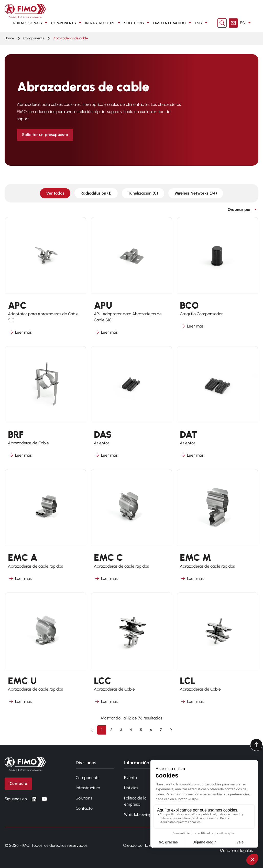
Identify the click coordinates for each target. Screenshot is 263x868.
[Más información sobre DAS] (131, 405)
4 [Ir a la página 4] (131, 730)
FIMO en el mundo (173, 23)
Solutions (84, 798)
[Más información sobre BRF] (46, 405)
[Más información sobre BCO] (217, 279)
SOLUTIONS (138, 23)
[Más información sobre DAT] (217, 405)
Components (87, 778)
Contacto (84, 808)
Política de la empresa (135, 801)
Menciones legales (236, 850)
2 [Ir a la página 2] (111, 730)
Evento (130, 778)
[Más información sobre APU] (131, 279)
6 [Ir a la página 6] (151, 730)
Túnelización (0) (143, 193)
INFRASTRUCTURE (104, 23)
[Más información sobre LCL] (217, 652)
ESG (202, 23)
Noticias (131, 788)
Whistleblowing (138, 814)
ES (246, 23)
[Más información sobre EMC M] (217, 528)
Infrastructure (88, 788)
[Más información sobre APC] (46, 279)
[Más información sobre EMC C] (131, 528)
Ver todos (55, 193)
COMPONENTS (67, 23)
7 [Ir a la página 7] (161, 730)
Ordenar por (243, 210)
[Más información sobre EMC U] (46, 652)
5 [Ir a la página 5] (141, 730)
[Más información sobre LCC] (131, 652)
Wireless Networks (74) (196, 193)
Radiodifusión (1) (96, 193)
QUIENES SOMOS (31, 23)
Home (9, 38)
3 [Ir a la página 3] (121, 730)
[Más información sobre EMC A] (46, 528)
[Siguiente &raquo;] (170, 730)
